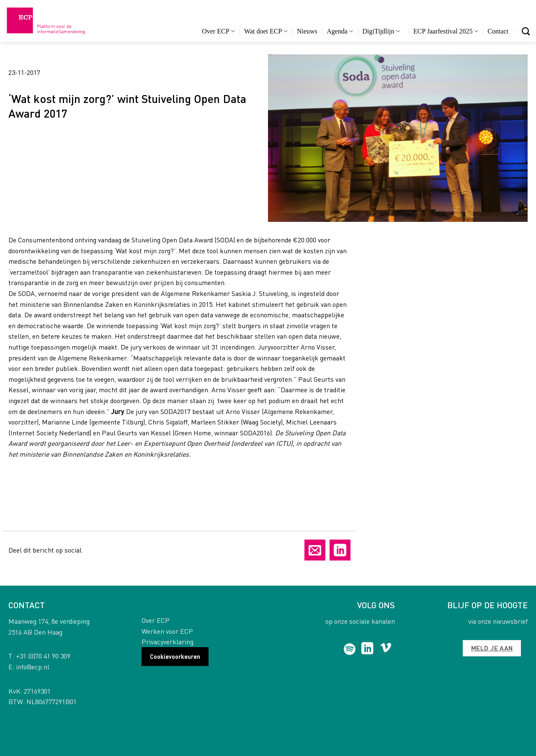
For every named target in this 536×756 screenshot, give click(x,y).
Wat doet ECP (266, 31)
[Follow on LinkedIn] (367, 649)
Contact (498, 31)
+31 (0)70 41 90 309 (43, 656)
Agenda (340, 31)
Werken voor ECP (167, 631)
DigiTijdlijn (381, 31)
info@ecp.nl (33, 667)
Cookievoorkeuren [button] (175, 656)
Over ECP (218, 31)
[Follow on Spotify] (350, 649)
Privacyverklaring (167, 642)
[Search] (526, 31)
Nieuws (307, 31)
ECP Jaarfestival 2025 (446, 31)
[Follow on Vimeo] (386, 649)
